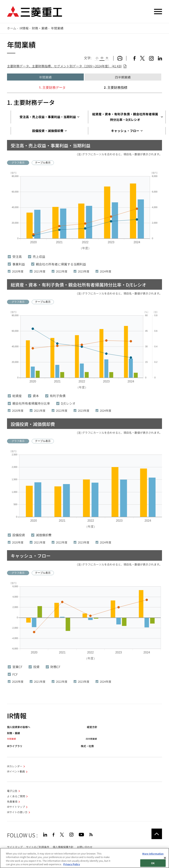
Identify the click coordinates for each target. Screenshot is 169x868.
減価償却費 (41, 535)
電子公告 (12, 791)
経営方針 (92, 727)
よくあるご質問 (16, 796)
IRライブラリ (15, 746)
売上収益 (37, 256)
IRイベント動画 (16, 771)
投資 (34, 667)
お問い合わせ (85, 847)
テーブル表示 (43, 163)
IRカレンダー (15, 766)
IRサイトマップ (16, 807)
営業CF (15, 667)
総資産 (15, 396)
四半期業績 (123, 77)
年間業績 (45, 77)
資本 (33, 396)
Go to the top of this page (157, 834)
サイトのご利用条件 (38, 847)
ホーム (12, 28)
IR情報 (24, 28)
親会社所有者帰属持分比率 (29, 403)
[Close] (165, 858)
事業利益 (16, 264)
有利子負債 (55, 396)
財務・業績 (40, 28)
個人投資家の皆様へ (19, 727)
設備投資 (16, 535)
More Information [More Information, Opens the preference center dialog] (153, 854)
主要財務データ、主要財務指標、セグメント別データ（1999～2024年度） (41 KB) (64, 66)
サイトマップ (15, 847)
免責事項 (12, 802)
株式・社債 (87, 746)
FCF (13, 674)
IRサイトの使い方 (17, 812)
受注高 (15, 256)
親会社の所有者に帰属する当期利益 (59, 264)
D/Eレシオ (66, 403)
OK (153, 863)
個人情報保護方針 (63, 847)
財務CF (53, 667)
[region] (84, 858)
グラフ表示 (18, 163)
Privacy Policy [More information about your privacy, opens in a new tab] (72, 864)
